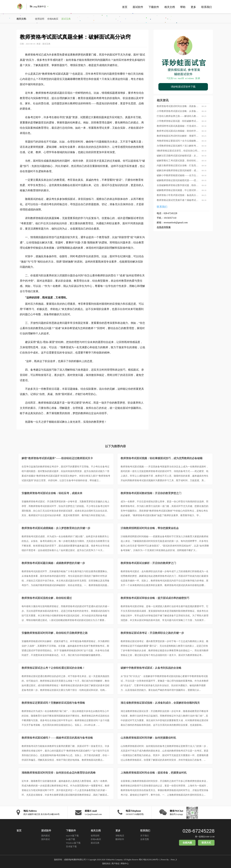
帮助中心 (125, 864)
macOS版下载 (72, 836)
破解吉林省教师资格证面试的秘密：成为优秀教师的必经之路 (178, 170)
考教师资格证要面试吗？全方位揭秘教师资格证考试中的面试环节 (178, 141)
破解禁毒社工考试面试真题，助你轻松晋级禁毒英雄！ (178, 161)
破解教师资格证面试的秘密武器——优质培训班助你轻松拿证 (178, 180)
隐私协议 (106, 864)
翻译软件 (120, 839)
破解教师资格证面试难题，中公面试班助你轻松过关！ (178, 190)
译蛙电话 (120, 836)
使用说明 (40, 19)
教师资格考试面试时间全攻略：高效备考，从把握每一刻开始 (178, 106)
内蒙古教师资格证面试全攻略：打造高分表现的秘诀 (178, 166)
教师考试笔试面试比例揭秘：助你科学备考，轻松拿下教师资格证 (178, 131)
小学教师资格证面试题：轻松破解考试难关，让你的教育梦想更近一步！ (178, 121)
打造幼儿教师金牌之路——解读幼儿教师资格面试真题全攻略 (178, 116)
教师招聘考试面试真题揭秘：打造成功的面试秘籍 (178, 126)
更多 (193, 7)
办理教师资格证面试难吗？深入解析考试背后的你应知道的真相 (178, 146)
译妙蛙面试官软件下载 (183, 87)
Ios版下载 (71, 839)
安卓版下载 (71, 846)
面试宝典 (66, 19)
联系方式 (206, 843)
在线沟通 (187, 843)
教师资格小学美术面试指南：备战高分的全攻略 (178, 195)
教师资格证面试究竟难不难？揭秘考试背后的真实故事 (178, 200)
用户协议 (115, 864)
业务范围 (145, 839)
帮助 (183, 7)
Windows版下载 (73, 843)
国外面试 (46, 839)
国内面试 (46, 836)
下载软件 (154, 7)
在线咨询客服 (164, 227)
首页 (125, 7)
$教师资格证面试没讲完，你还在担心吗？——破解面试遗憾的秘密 (178, 151)
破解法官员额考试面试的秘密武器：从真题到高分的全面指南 (178, 156)
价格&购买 (53, 19)
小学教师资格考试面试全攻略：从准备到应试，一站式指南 (178, 111)
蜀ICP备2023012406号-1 (149, 860)
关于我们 (145, 836)
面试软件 (138, 7)
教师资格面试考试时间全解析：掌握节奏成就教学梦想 (178, 136)
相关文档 (170, 7)
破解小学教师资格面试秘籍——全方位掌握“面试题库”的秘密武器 (178, 175)
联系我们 (207, 7)
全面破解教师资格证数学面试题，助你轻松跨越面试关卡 (178, 185)
